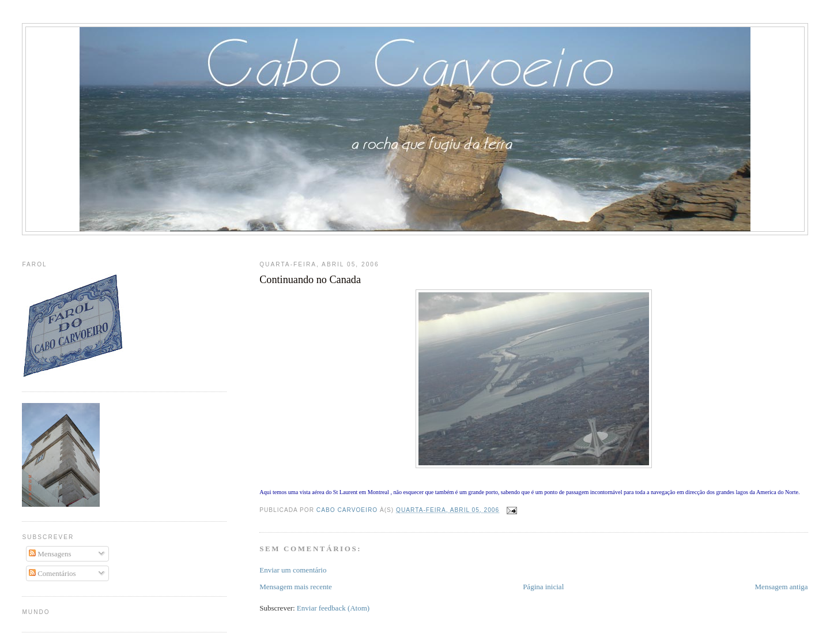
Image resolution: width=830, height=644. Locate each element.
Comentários (52, 573)
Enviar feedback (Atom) (333, 608)
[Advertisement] (415, 245)
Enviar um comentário (293, 570)
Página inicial (543, 587)
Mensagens (50, 554)
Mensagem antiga (782, 587)
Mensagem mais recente (296, 587)
